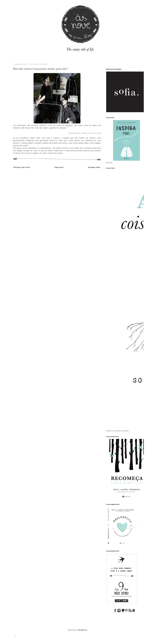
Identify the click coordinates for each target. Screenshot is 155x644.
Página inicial (59, 167)
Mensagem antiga (94, 167)
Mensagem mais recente (22, 167)
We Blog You (83, 630)
